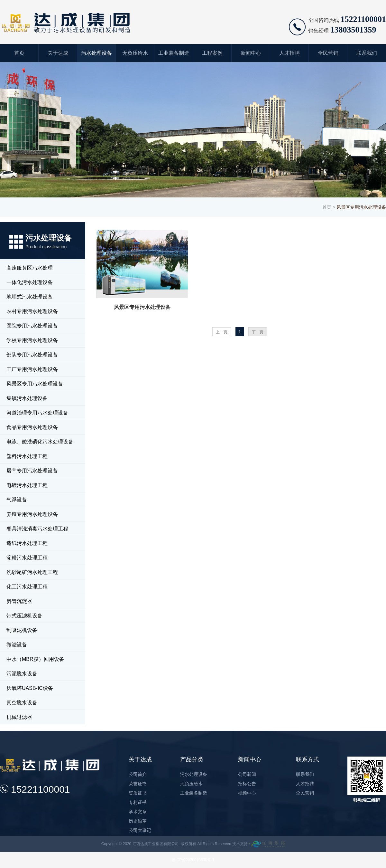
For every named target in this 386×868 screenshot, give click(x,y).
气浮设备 (17, 500)
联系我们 (367, 53)
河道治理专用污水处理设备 (37, 413)
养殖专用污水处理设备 (32, 514)
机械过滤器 (19, 717)
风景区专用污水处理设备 (35, 384)
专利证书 (138, 802)
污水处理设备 (96, 53)
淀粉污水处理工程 (27, 558)
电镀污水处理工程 (27, 485)
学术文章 (138, 812)
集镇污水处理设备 (27, 398)
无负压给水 (135, 53)
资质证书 (138, 793)
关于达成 (58, 53)
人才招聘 (289, 53)
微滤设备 (17, 645)
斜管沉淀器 (19, 601)
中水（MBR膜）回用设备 (35, 659)
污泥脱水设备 (22, 674)
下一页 (258, 332)
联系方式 (308, 759)
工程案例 (212, 53)
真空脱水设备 (22, 703)
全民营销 (328, 53)
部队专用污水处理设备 (32, 355)
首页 (19, 53)
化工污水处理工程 (27, 587)
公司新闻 (247, 774)
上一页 (222, 332)
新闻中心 (251, 53)
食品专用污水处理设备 (32, 427)
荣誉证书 (138, 784)
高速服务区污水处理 (30, 268)
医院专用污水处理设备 (32, 326)
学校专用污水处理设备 (32, 340)
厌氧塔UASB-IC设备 (30, 688)
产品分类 (192, 759)
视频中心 (247, 793)
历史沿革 (138, 821)
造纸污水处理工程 (27, 543)
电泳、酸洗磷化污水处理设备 (40, 442)
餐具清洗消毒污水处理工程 (37, 529)
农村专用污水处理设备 (32, 311)
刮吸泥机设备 (22, 630)
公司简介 (138, 774)
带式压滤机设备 (24, 616)
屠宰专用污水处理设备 (32, 471)
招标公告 (247, 784)
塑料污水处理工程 (27, 456)
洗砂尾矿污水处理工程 (32, 572)
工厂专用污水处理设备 (32, 369)
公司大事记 (140, 830)
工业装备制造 (174, 53)
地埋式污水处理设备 (30, 297)
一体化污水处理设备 (30, 282)
